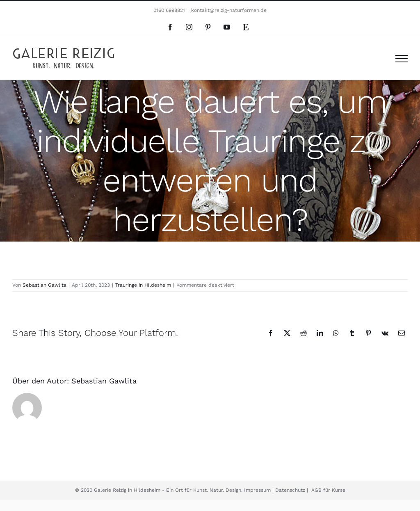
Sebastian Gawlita (45, 285)
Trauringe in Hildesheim (143, 285)
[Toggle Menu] (402, 59)
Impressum (258, 490)
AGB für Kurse (328, 490)
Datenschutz (289, 490)
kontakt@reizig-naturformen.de (229, 10)
